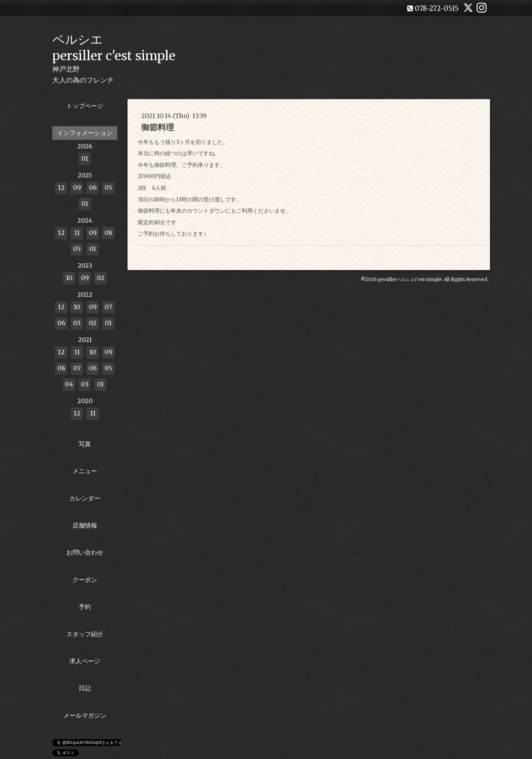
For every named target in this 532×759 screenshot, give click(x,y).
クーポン (85, 580)
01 (85, 158)
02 (101, 278)
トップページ (85, 106)
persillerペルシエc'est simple (410, 279)
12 (61, 188)
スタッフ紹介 (85, 634)
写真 (85, 444)
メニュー (85, 471)
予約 (85, 607)
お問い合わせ (85, 552)
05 (108, 188)
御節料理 (158, 127)
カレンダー (85, 498)
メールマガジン (85, 715)
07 (108, 307)
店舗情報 (85, 525)
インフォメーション (85, 133)
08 (109, 233)
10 (69, 278)
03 (77, 323)
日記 (85, 688)
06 (93, 188)
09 (77, 188)
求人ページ (85, 661)
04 (69, 384)
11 (77, 233)
